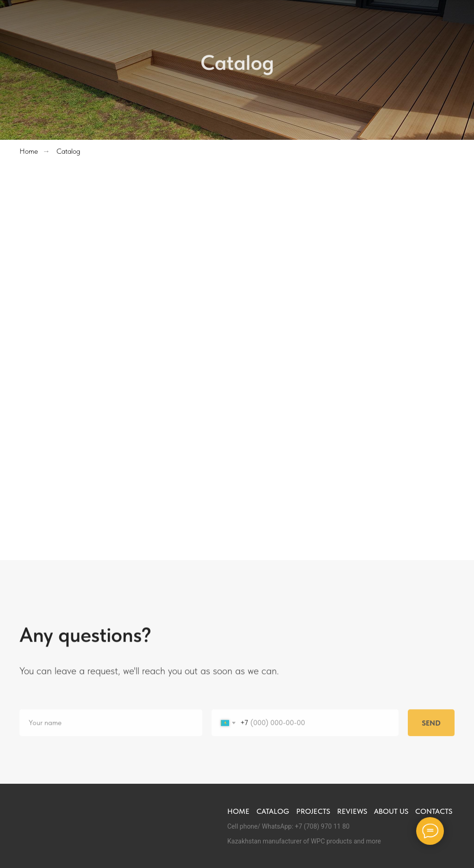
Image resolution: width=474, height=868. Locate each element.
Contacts (434, 811)
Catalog (68, 151)
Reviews (352, 811)
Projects (313, 811)
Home (29, 151)
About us (391, 811)
